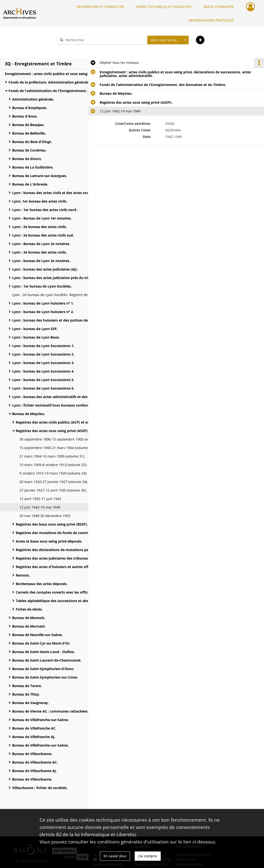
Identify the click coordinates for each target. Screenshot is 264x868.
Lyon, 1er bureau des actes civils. (40, 201)
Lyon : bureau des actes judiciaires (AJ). (45, 269)
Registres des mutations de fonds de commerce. (56, 533)
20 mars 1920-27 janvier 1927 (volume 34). (54, 482)
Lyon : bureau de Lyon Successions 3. (43, 363)
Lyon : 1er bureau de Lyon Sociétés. (42, 286)
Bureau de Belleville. (29, 133)
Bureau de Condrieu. (29, 150)
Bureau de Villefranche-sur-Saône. (40, 720)
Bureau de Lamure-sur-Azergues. (40, 176)
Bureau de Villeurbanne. (32, 754)
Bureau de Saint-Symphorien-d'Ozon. (43, 669)
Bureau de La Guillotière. (33, 167)
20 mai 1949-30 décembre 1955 (45, 516)
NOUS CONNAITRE (219, 7)
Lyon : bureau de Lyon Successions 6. (43, 388)
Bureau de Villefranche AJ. (34, 737)
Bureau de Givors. (27, 159)
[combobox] (168, 40)
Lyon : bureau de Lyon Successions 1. (43, 346)
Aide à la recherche (76, 48)
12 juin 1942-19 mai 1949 (40, 507)
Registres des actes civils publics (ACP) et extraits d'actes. (64, 422)
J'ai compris (148, 856)
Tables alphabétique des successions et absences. (57, 601)
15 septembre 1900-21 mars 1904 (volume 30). (57, 448)
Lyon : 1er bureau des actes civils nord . (45, 210)
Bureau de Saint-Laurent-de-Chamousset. (47, 660)
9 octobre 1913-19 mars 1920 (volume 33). (53, 473)
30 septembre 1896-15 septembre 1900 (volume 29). (62, 439)
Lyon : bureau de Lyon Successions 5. (43, 380)
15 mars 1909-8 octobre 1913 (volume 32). (53, 465)
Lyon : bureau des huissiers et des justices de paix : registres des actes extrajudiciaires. (61, 320)
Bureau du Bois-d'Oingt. (32, 142)
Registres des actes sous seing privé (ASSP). (52, 431)
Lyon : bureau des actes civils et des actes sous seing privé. (61, 193)
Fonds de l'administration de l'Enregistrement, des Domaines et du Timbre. (57, 91)
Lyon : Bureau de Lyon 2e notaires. (41, 244)
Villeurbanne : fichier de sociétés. (40, 788)
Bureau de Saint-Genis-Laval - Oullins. (44, 652)
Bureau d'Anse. (25, 116)
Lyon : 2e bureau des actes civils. (40, 227)
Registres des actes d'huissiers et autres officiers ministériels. (64, 567)
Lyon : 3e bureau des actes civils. (40, 252)
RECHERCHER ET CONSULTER (100, 7)
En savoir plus (115, 856)
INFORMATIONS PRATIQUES (211, 20)
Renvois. (23, 575)
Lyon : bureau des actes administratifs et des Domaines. (59, 397)
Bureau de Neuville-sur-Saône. (37, 635)
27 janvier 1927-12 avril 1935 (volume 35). (53, 490)
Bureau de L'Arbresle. (30, 184)
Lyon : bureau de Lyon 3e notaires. (41, 261)
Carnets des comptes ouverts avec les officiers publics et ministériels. (64, 592)
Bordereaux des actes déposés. (42, 584)
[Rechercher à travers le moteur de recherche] (105, 40)
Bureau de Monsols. (29, 618)
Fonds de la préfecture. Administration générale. (49, 82)
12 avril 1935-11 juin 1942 (40, 499)
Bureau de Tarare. (27, 686)
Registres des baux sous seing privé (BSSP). (52, 524)
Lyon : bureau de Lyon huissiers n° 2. (43, 312)
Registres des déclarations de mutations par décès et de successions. (64, 550)
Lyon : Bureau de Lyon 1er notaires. (42, 218)
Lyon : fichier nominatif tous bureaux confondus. (53, 405)
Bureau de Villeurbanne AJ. (35, 771)
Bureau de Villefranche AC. (34, 728)
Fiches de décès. (29, 609)
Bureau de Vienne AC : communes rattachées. (50, 711)
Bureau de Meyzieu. (29, 414)
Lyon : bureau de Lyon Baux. (36, 337)
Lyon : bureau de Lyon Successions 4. (43, 371)
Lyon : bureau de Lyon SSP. (35, 329)
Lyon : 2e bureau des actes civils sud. (43, 235)
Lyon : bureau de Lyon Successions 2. (43, 354)
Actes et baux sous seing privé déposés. (49, 541)
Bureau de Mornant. (29, 626)
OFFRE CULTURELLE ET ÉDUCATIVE (164, 7)
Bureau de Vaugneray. (31, 703)
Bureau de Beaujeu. (28, 125)
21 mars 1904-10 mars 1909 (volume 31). (52, 456)
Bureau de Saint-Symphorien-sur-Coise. (45, 677)
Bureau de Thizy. (26, 694)
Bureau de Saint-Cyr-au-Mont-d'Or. (41, 643)
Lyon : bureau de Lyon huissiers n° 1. (43, 303)
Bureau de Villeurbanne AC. (35, 762)
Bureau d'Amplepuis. (30, 108)
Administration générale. (33, 99)
